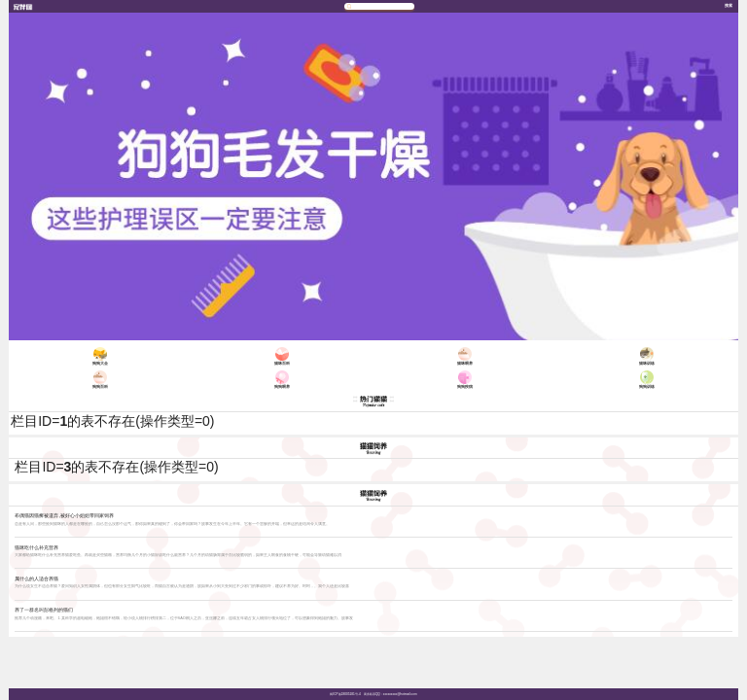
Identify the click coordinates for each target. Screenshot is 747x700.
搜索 (729, 5)
